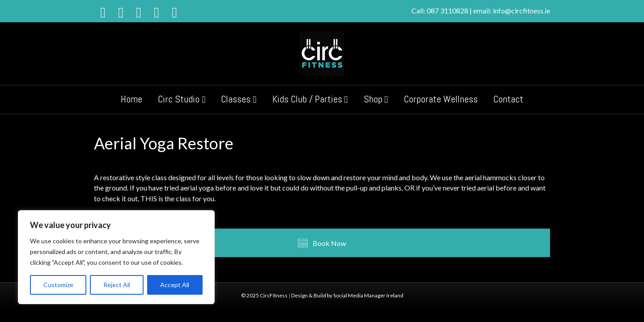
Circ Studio (179, 99)
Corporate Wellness (441, 99)
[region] (116, 257)
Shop (373, 99)
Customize (58, 285)
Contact (508, 99)
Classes (236, 99)
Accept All (175, 285)
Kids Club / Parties (307, 99)
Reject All (117, 285)
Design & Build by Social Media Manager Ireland (347, 295)
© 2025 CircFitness (264, 295)
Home (131, 99)
